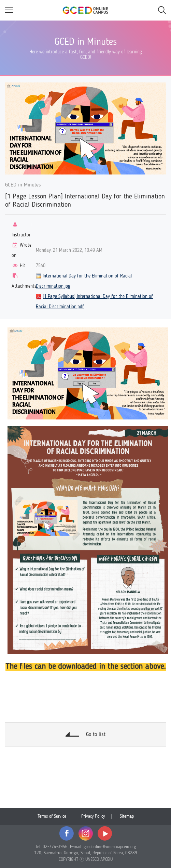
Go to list (96, 735)
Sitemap (127, 817)
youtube (105, 833)
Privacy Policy (93, 817)
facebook (67, 833)
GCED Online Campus (86, 10)
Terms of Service (52, 817)
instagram (86, 833)
